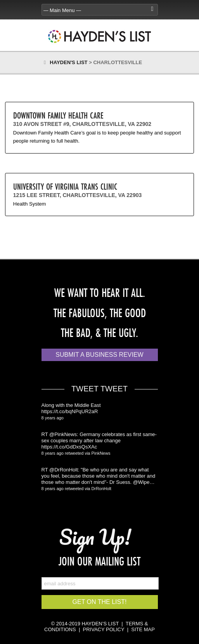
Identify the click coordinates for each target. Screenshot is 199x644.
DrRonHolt (101, 489)
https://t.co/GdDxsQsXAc (69, 447)
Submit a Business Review (99, 355)
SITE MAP (143, 629)
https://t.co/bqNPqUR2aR (70, 411)
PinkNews (101, 453)
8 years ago (53, 418)
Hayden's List (68, 62)
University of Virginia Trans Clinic (65, 186)
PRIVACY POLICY (104, 629)
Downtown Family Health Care (58, 115)
